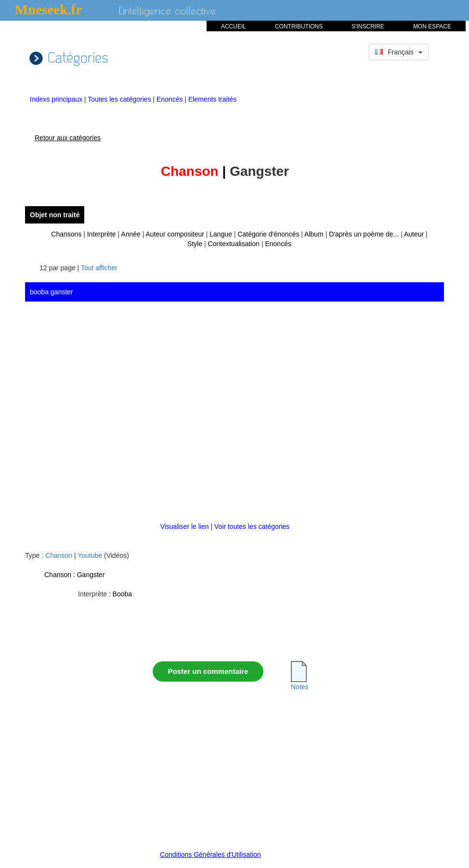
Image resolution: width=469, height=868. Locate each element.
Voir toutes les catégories (252, 526)
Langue (221, 234)
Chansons (66, 234)
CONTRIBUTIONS (299, 26)
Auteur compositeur (175, 234)
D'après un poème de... (364, 234)
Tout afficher (99, 268)
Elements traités (212, 99)
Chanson (59, 555)
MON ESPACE (432, 26)
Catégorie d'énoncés (268, 234)
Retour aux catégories (68, 138)
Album (314, 234)
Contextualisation (234, 244)
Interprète (102, 234)
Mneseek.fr (48, 10)
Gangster (91, 575)
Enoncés (170, 99)
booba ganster (52, 292)
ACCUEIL (234, 26)
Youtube (90, 555)
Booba (122, 594)
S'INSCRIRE (368, 26)
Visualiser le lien (186, 526)
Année (130, 234)
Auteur (414, 234)
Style (195, 244)
